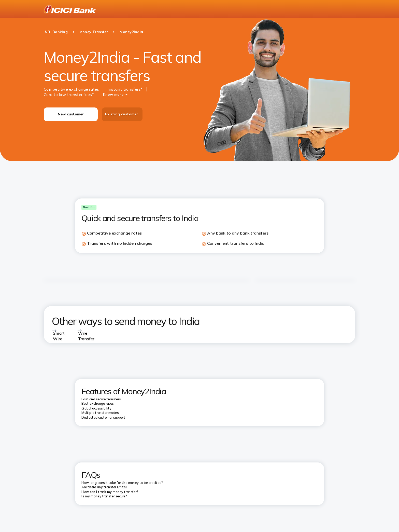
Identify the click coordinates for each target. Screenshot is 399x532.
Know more (113, 94)
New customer (71, 114)
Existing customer (122, 114)
